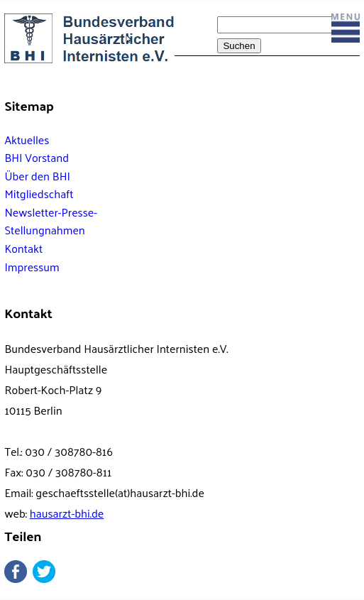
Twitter (44, 572)
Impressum (32, 267)
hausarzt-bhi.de (67, 513)
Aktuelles (27, 140)
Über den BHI (37, 176)
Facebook (16, 572)
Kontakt (23, 248)
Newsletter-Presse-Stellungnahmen (51, 221)
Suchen (239, 46)
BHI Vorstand (37, 157)
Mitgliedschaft (39, 193)
